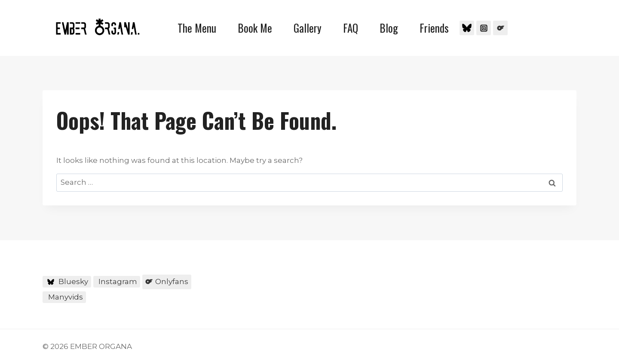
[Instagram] (484, 28)
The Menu (197, 28)
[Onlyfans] (500, 28)
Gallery (308, 28)
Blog (389, 28)
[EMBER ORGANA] (97, 27)
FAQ (351, 28)
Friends (434, 28)
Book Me (255, 28)
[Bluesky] (467, 28)
